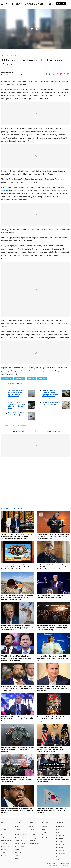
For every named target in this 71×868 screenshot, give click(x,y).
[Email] (64, 74)
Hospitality (18, 829)
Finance (17, 838)
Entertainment (5, 847)
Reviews (4, 855)
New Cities (18, 852)
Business (4, 835)
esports (17, 849)
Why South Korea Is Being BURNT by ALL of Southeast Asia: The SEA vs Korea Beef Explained (53, 810)
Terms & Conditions (34, 832)
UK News (4, 829)
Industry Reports (19, 858)
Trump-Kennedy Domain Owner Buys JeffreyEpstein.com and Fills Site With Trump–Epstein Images (53, 780)
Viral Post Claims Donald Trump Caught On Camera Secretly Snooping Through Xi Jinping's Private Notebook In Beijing (17, 537)
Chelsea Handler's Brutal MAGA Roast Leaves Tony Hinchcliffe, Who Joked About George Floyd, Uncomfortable (53, 537)
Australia (45, 826)
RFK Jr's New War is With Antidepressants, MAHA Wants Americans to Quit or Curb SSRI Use (17, 719)
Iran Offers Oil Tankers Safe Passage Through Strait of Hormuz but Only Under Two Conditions (17, 749)
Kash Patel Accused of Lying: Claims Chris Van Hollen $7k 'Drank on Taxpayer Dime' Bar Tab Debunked (17, 688)
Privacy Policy (32, 835)
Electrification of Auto (21, 835)
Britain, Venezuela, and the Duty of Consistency (51, 403)
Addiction (5, 190)
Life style (4, 849)
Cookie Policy (32, 838)
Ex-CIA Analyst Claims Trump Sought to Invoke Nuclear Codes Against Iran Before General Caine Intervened (52, 749)
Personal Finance (6, 841)
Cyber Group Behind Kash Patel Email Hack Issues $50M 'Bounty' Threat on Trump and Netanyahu (52, 719)
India (44, 829)
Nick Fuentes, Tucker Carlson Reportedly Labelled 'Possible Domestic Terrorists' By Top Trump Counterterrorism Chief (52, 567)
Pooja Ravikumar (8, 72)
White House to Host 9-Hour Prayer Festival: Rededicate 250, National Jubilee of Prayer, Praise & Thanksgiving (52, 628)
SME (3, 838)
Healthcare (18, 832)
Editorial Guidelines (53, 431)
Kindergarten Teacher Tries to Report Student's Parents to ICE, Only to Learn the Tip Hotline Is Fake (17, 780)
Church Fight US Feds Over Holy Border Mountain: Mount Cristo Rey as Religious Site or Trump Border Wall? (17, 628)
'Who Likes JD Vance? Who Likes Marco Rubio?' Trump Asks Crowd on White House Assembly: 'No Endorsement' (17, 658)
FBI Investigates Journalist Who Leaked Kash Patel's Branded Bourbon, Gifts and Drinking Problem (17, 810)
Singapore (45, 832)
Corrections (32, 841)
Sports (3, 852)
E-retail (17, 826)
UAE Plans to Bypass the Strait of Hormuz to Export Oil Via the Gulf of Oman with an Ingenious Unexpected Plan (17, 597)
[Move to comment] (68, 74)
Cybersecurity (19, 841)
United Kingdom (47, 835)
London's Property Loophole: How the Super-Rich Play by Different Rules (17, 405)
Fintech (17, 855)
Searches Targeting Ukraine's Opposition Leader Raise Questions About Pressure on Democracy (50, 394)
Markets (4, 832)
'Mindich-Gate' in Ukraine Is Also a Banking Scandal (17, 414)
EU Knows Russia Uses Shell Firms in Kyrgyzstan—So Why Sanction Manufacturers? (17, 393)
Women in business (20, 847)
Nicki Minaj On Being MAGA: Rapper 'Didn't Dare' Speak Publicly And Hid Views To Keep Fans (53, 658)
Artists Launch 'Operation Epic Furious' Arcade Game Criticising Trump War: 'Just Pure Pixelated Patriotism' (16, 567)
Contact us (32, 829)
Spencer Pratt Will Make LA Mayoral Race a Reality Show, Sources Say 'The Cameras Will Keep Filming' (53, 688)
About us (31, 826)
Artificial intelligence (20, 844)
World (3, 826)
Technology (4, 844)
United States (46, 838)
